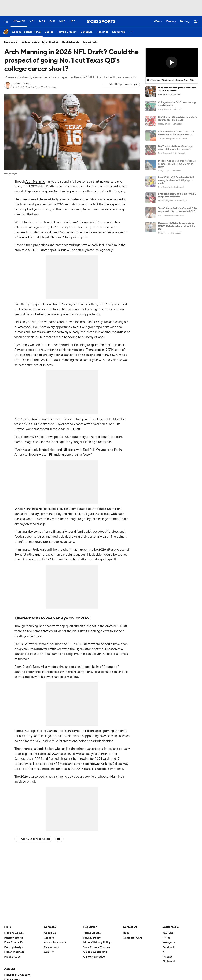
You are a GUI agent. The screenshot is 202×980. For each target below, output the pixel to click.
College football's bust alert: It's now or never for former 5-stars (176, 133)
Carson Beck (56, 731)
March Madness (14, 952)
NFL (42, 186)
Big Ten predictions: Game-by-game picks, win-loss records (175, 148)
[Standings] (119, 32)
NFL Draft (40, 250)
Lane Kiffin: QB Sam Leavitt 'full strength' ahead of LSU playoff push (176, 180)
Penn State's (23, 667)
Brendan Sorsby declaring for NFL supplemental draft (177, 195)
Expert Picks (90, 42)
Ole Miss (113, 419)
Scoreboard (11, 42)
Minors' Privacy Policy (97, 942)
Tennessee (93, 350)
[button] (131, 32)
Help (126, 933)
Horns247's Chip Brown (37, 437)
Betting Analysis (14, 947)
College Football (28, 237)
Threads (167, 957)
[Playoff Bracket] (67, 32)
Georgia (31, 731)
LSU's (19, 644)
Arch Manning (35, 182)
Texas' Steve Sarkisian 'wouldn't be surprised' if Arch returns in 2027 (178, 210)
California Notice (94, 957)
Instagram (169, 942)
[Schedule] (87, 32)
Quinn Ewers (90, 209)
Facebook (168, 947)
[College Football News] (26, 32)
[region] (172, 63)
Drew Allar (40, 667)
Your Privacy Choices (97, 947)
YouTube (168, 933)
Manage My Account (17, 975)
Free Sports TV (14, 942)
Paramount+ (52, 947)
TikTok (166, 938)
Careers (49, 938)
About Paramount (55, 942)
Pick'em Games (14, 933)
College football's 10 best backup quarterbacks (177, 104)
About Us (50, 933)
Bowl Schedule (71, 42)
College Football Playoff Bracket (40, 42)
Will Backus (23, 84)
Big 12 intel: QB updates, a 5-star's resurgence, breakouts (178, 119)
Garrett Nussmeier (36, 644)
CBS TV (49, 952)
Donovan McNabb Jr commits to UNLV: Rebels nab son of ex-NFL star (177, 226)
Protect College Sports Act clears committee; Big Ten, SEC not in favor (177, 164)
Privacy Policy (92, 938)
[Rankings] (102, 32)
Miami (89, 731)
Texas (81, 186)
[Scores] (49, 32)
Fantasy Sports (14, 938)
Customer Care (133, 938)
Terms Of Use (92, 933)
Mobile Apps (12, 957)
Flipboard (169, 961)
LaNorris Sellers (43, 749)
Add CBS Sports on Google (123, 84)
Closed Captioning (95, 952)
